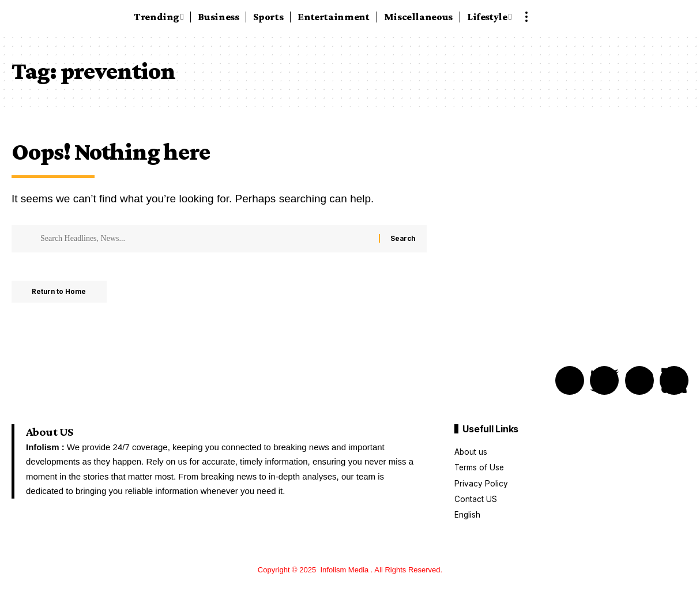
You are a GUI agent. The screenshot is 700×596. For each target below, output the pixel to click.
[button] (526, 17)
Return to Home (63, 293)
